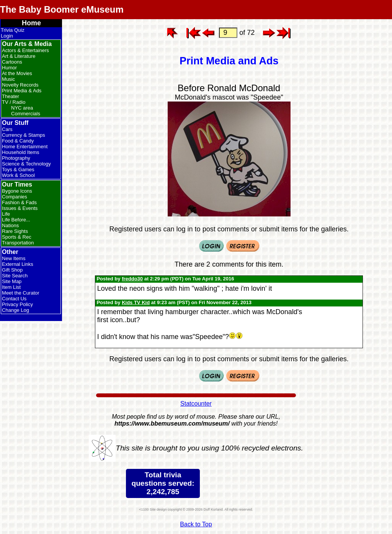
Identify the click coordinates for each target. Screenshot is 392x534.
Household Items (21, 152)
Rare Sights (15, 231)
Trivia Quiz (13, 30)
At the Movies (17, 73)
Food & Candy (18, 141)
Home (31, 23)
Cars (7, 129)
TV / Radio (14, 102)
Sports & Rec (17, 237)
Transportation (18, 243)
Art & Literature (19, 56)
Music (8, 79)
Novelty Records (20, 85)
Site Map (12, 281)
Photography (16, 158)
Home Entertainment (25, 147)
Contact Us (14, 299)
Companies (15, 197)
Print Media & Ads (22, 91)
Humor (9, 68)
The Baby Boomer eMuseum (62, 9)
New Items (14, 258)
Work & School (18, 175)
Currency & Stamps (24, 135)
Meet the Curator (21, 293)
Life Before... (16, 220)
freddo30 (132, 279)
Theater (11, 96)
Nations (10, 225)
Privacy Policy (17, 304)
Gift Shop (12, 270)
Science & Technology (26, 164)
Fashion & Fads (19, 202)
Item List (11, 287)
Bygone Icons (17, 191)
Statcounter (196, 404)
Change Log (16, 310)
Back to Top (196, 524)
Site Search (15, 276)
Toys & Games (18, 170)
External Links (18, 264)
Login (7, 36)
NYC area (22, 108)
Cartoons (12, 62)
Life (6, 214)
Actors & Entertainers (25, 50)
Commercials (26, 114)
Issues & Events (20, 208)
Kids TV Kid (136, 302)
